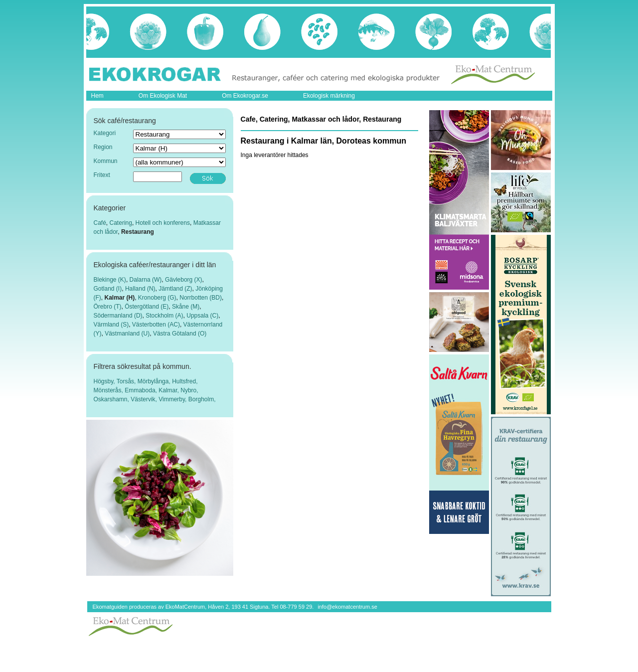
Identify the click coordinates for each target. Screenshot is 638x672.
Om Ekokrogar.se (245, 96)
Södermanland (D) (118, 316)
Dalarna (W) (146, 280)
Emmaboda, (142, 390)
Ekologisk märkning (329, 96)
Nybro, (189, 390)
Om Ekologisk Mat (163, 96)
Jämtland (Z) (175, 289)
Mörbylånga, (155, 381)
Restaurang (138, 232)
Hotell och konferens (163, 223)
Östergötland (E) (147, 307)
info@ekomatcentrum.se (347, 607)
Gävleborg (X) (184, 280)
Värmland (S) (111, 325)
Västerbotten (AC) (156, 325)
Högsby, (105, 381)
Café (100, 223)
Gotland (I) (108, 289)
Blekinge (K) (110, 280)
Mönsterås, (109, 390)
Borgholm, (202, 399)
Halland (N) (140, 289)
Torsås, (127, 381)
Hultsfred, (185, 381)
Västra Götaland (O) (180, 334)
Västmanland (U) (127, 334)
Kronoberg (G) (157, 298)
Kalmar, (169, 390)
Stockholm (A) (164, 316)
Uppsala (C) (202, 316)
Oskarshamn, (112, 399)
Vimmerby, (173, 399)
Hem (97, 96)
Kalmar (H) (120, 298)
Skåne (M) (186, 307)
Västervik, (145, 399)
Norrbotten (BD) (201, 298)
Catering (121, 223)
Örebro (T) (108, 307)
